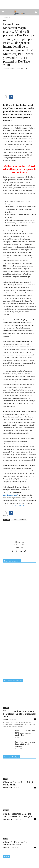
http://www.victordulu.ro (20, 545)
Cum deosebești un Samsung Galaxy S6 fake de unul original (18, 815)
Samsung (6, 810)
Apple (5, 779)
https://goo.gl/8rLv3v (18, 506)
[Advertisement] (20, 6)
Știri (5, 20)
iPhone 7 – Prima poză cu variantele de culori (16, 843)
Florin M (6, 719)
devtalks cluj (22, 520)
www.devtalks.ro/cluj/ (10, 495)
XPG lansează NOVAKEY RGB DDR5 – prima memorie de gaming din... (25, 733)
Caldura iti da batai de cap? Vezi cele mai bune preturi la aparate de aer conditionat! (19, 169)
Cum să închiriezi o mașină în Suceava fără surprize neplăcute (25, 744)
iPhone (6, 839)
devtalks (14, 520)
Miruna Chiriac (8, 787)
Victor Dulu (12, 69)
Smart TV (6, 708)
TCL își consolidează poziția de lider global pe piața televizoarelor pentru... (19, 714)
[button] (36, 12)
